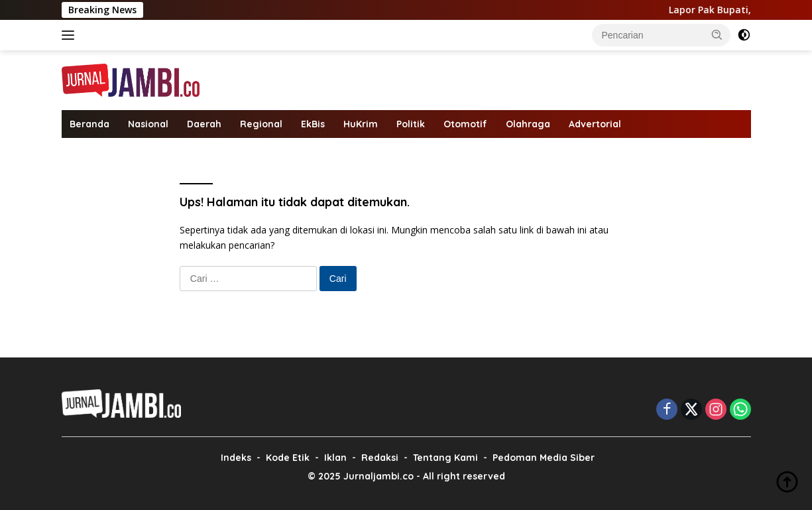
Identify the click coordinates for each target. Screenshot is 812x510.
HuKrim (361, 124)
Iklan (335, 458)
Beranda (89, 124)
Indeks (236, 458)
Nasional (148, 124)
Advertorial (595, 124)
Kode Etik (288, 458)
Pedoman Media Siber (544, 458)
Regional (261, 124)
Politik (411, 124)
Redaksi (380, 458)
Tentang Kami (445, 458)
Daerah (204, 124)
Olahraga (528, 124)
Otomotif (465, 124)
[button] (717, 34)
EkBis (313, 124)
